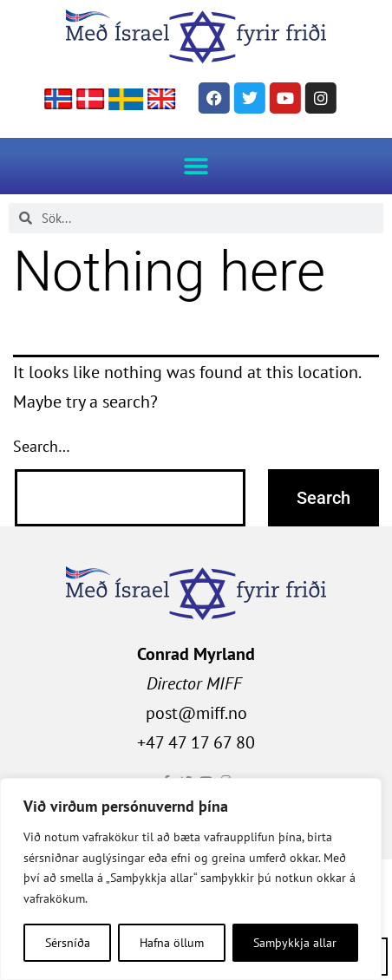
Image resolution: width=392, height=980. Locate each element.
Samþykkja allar (295, 943)
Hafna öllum (172, 943)
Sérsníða (68, 943)
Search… (42, 446)
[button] (196, 166)
